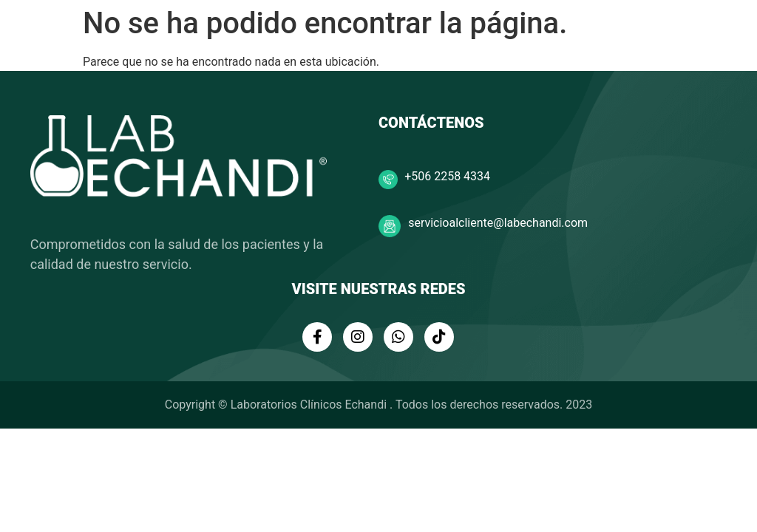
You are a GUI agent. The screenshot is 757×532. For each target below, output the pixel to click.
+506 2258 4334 (447, 176)
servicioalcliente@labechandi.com (498, 223)
